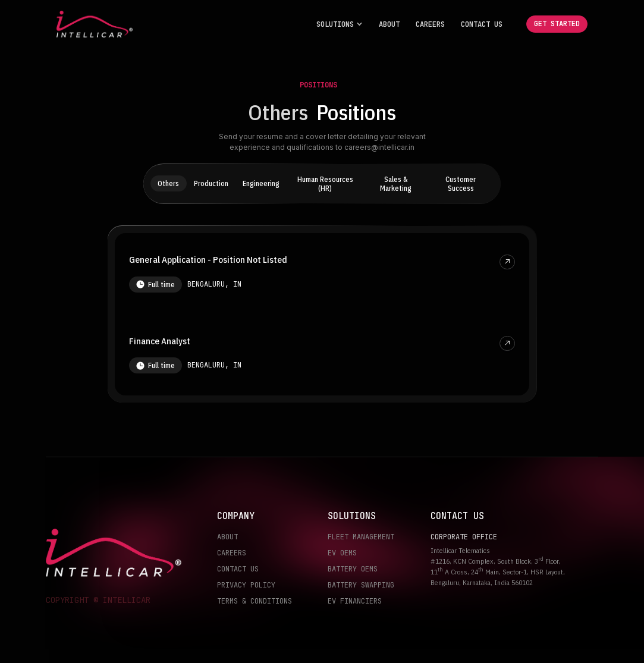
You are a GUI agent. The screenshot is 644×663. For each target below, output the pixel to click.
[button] (340, 24)
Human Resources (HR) (325, 184)
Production (211, 183)
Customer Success (461, 184)
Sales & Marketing (396, 184)
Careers (430, 24)
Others (168, 183)
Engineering (261, 183)
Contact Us (482, 24)
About (389, 24)
